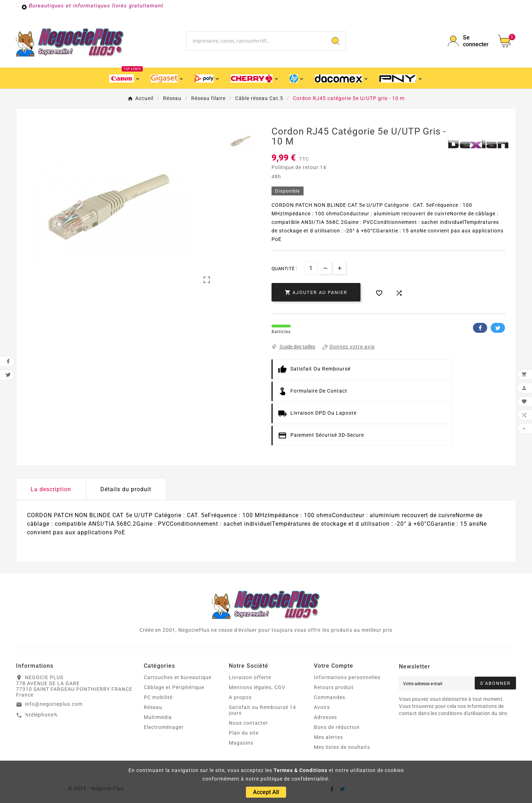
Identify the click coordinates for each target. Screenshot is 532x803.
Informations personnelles (347, 677)
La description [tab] (51, 489)
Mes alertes (328, 737)
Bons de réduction (337, 727)
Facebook (480, 328)
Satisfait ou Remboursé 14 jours (262, 710)
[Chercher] (256, 41)
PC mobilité (158, 697)
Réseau (153, 707)
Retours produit (334, 687)
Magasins (241, 743)
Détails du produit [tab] (126, 489)
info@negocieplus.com (54, 704)
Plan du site (244, 733)
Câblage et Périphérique (174, 687)
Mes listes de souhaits (342, 747)
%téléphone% (41, 715)
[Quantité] (311, 268)
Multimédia (158, 717)
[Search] (336, 41)
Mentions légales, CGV (257, 687)
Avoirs (322, 707)
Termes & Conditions (301, 770)
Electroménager (164, 727)
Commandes (330, 697)
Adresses (325, 717)
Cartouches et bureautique (178, 677)
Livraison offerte (250, 677)
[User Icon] (469, 41)
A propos (240, 697)
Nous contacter (248, 723)
